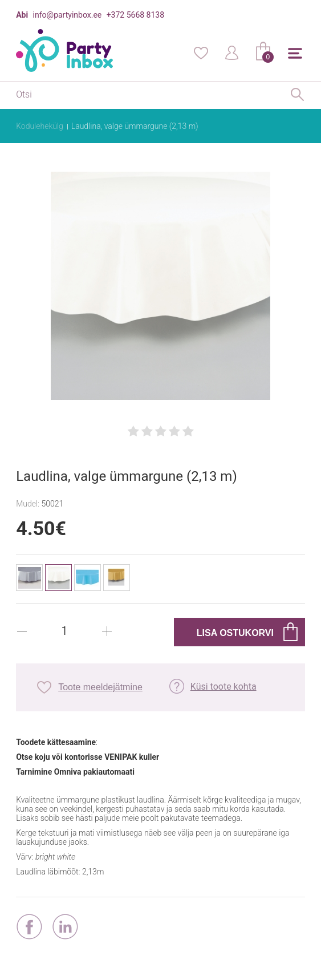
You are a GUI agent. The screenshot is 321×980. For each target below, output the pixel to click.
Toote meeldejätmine (100, 687)
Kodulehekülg (40, 126)
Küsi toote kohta (224, 687)
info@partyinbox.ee (68, 15)
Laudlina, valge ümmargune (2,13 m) (135, 126)
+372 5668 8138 (135, 15)
